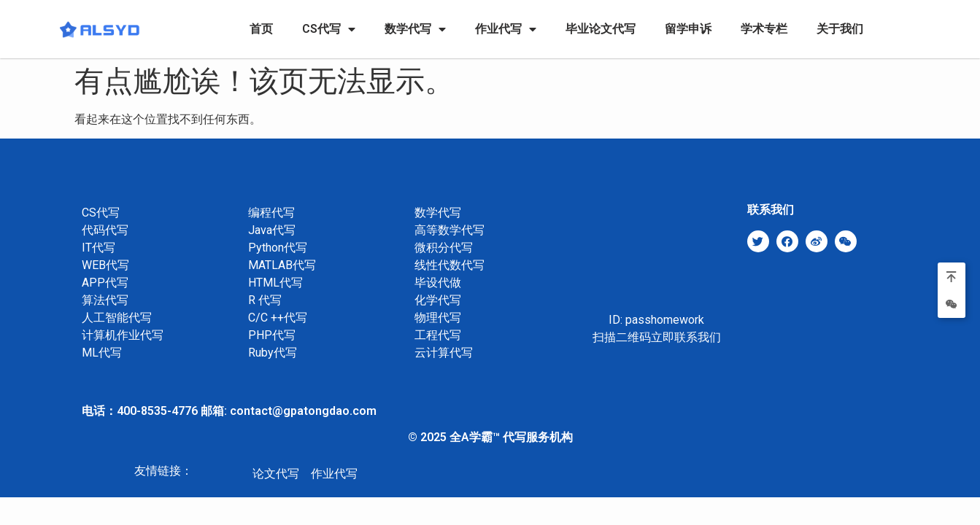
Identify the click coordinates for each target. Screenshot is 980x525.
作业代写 (506, 29)
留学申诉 (688, 29)
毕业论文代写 (601, 29)
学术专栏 (764, 29)
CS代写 (329, 29)
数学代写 (415, 29)
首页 (261, 29)
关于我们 (840, 29)
